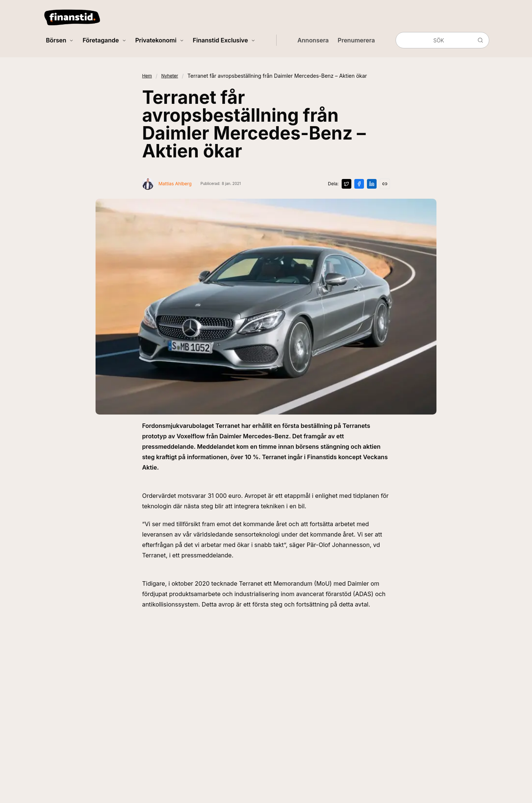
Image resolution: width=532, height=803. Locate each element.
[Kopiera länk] (385, 184)
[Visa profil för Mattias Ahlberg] (167, 184)
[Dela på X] (346, 184)
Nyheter (170, 76)
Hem (147, 76)
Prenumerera (356, 40)
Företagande (104, 40)
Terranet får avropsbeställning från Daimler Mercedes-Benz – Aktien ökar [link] (277, 76)
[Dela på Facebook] (359, 184)
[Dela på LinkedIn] (372, 184)
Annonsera (313, 40)
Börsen (60, 40)
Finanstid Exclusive (224, 40)
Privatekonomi (160, 40)
